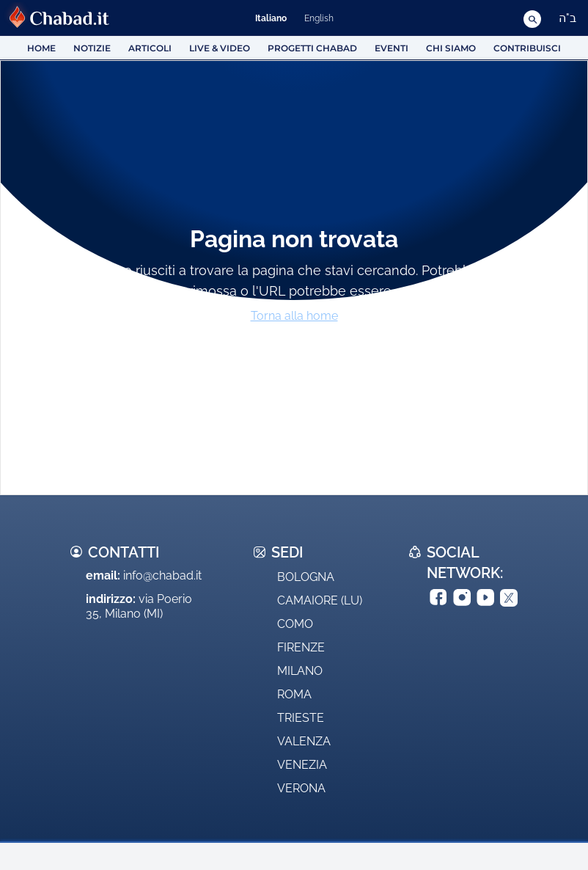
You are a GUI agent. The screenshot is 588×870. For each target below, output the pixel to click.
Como (295, 624)
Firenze (301, 647)
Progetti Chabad (312, 48)
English (319, 18)
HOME (41, 48)
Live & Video (220, 48)
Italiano (271, 18)
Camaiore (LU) (320, 600)
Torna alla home (294, 316)
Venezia (302, 765)
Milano (300, 671)
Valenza (304, 741)
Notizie (92, 48)
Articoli (150, 48)
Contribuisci (527, 48)
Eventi (392, 48)
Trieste (301, 718)
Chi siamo (451, 48)
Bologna (306, 577)
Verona (301, 788)
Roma (294, 694)
